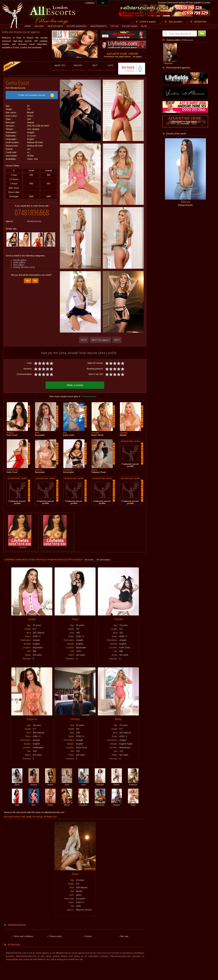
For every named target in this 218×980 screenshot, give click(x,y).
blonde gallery (20, 260)
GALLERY (39, 26)
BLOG (144, 26)
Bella (17, 783)
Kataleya (133, 783)
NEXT (95, 68)
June (67, 783)
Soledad (100, 783)
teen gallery (19, 265)
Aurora (34, 783)
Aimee (50, 783)
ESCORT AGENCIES (77, 26)
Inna (83, 783)
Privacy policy (55, 936)
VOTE (110, 68)
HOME (28, 26)
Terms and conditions (23, 936)
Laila (17, 804)
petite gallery (19, 262)
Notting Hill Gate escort (24, 267)
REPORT (78, 68)
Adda (133, 804)
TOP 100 (114, 26)
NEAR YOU (60, 68)
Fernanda (100, 804)
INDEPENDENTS (98, 26)
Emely (117, 783)
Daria (50, 804)
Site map (124, 936)
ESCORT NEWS (130, 26)
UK (103, 3)
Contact (88, 936)
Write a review (75, 385)
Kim (34, 804)
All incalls (89, 560)
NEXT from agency (100, 340)
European (32, 136)
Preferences (187, 40)
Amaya (117, 804)
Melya (67, 804)
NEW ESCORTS (55, 26)
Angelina (83, 804)
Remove (168, 63)
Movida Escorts (34, 221)
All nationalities (103, 560)
